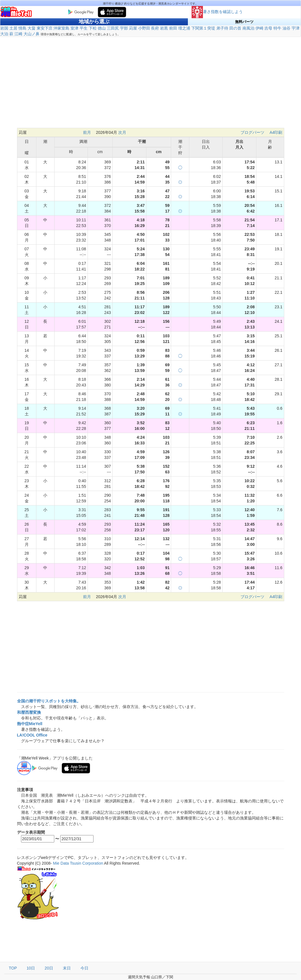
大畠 (32, 28)
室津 (74, 28)
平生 (84, 28)
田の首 (235, 28)
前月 (87, 132)
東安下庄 (45, 28)
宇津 (296, 28)
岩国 (4, 28)
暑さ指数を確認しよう (217, 12)
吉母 (268, 28)
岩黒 (164, 28)
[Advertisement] (151, 85)
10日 (31, 968)
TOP (13, 968)
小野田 (144, 28)
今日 (84, 968)
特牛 (277, 28)
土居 (13, 28)
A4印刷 (276, 132)
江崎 (18, 34)
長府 (155, 28)
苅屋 (133, 28)
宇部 (124, 28)
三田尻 (113, 28)
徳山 (102, 28)
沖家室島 (61, 28)
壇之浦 (184, 28)
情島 (22, 28)
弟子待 (222, 28)
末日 (67, 968)
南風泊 (248, 28)
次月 (122, 132)
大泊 (4, 34)
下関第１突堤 (203, 28)
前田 (173, 28)
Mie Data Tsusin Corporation (78, 863)
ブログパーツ (252, 132)
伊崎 (260, 28)
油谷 (287, 28)
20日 (49, 968)
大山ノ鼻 (32, 34)
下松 (93, 28)
